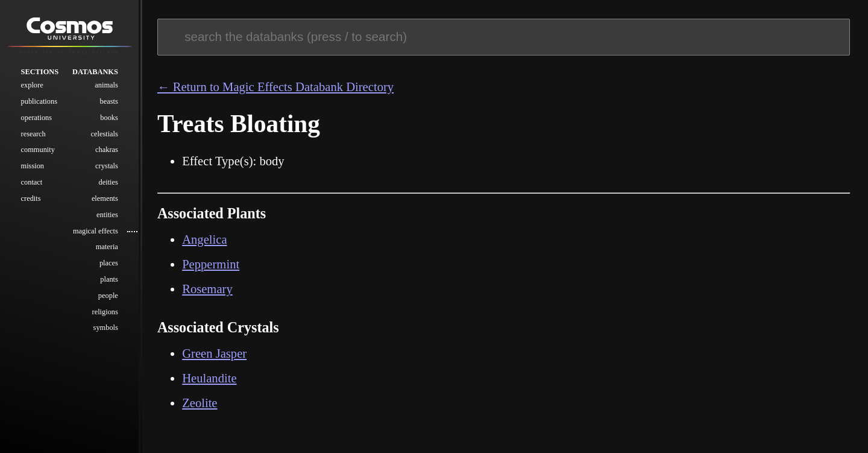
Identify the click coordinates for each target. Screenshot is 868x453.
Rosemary (207, 289)
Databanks (95, 72)
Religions (105, 312)
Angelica (204, 239)
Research (33, 135)
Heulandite (209, 378)
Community (38, 151)
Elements (105, 200)
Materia (107, 248)
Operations (36, 119)
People (108, 297)
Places (109, 264)
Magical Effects (96, 232)
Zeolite (200, 403)
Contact (32, 183)
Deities (108, 183)
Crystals (107, 167)
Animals (106, 86)
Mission (33, 167)
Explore (32, 86)
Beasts (109, 103)
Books (109, 119)
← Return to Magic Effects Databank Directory (275, 87)
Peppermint (211, 264)
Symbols (106, 329)
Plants (109, 280)
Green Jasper (214, 353)
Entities (107, 216)
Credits (31, 200)
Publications (39, 103)
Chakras (107, 151)
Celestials (105, 135)
